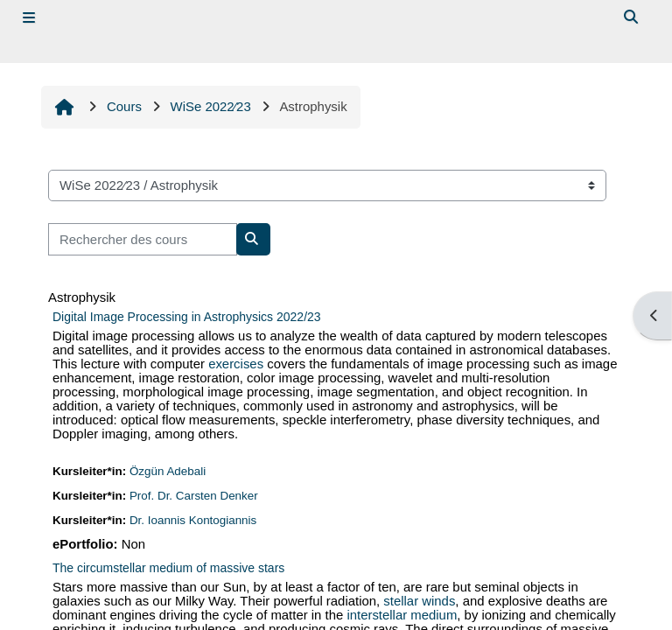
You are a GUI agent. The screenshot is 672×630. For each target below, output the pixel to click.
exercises (236, 367)
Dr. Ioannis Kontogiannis (193, 528)
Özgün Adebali (168, 479)
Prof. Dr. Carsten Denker (194, 504)
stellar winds (420, 611)
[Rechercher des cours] (143, 239)
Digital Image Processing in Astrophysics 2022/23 (187, 318)
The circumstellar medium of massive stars (168, 577)
